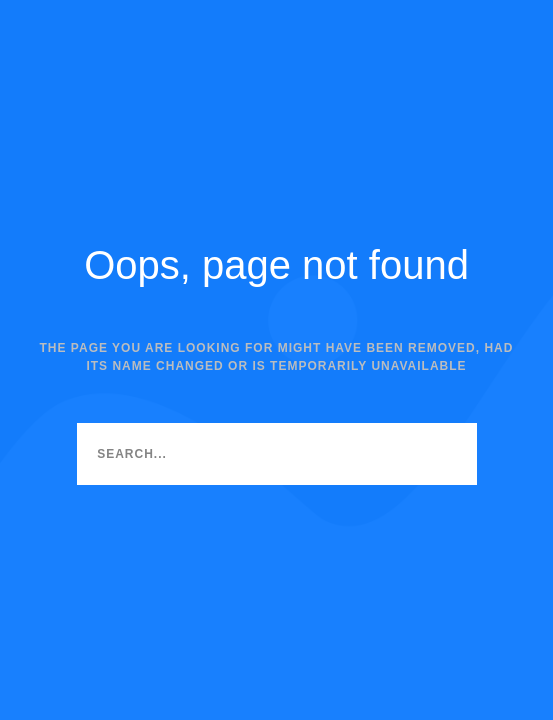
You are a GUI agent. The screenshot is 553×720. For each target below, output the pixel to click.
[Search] (446, 454)
